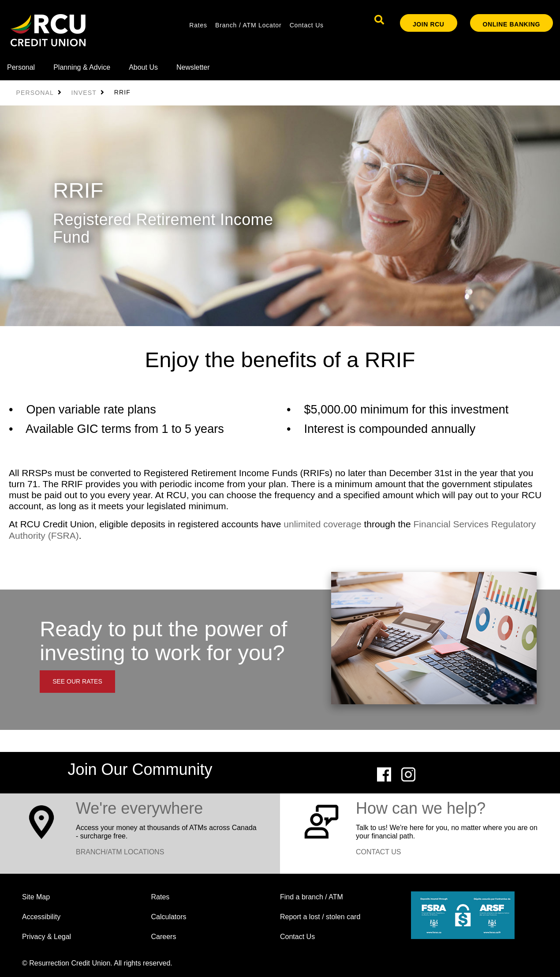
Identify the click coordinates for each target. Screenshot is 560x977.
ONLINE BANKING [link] (512, 24)
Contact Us (307, 25)
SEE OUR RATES (77, 681)
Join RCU (429, 24)
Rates (198, 25)
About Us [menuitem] (143, 67)
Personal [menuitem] (21, 67)
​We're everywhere (139, 808)
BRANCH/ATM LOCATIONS (120, 852)
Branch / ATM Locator (248, 25)
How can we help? (421, 808)
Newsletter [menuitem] (193, 67)
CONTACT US (379, 852)
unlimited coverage (322, 524)
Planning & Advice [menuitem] (82, 67)
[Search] (379, 20)
